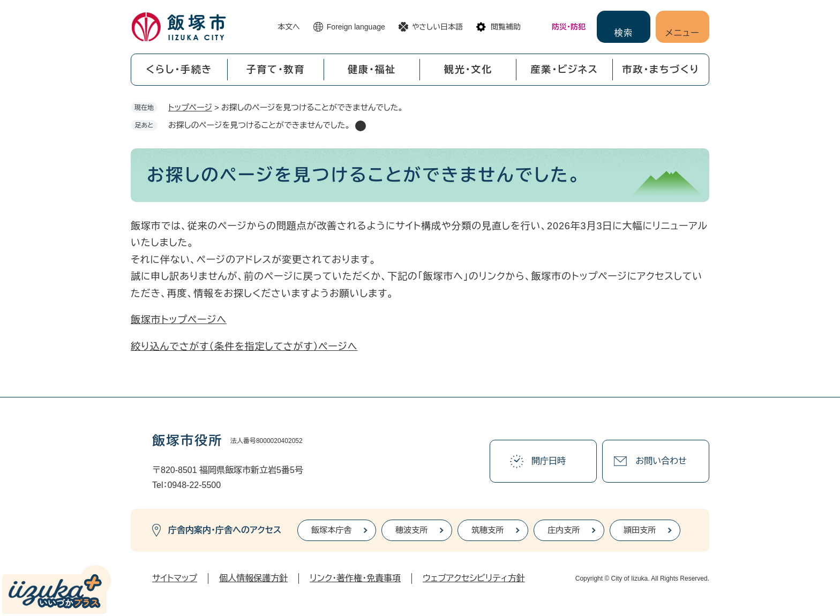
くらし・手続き (179, 70)
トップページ (190, 107)
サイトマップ (175, 578)
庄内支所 (564, 530)
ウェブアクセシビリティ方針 (474, 578)
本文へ (289, 27)
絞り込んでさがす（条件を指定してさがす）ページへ (244, 347)
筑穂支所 (487, 530)
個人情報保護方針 (253, 578)
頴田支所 (640, 530)
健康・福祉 (372, 70)
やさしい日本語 (437, 27)
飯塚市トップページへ (179, 320)
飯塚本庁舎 (331, 530)
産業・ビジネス (565, 70)
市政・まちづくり (661, 70)
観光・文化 (468, 70)
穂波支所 (411, 530)
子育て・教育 (275, 70)
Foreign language (356, 27)
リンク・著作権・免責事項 (355, 578)
